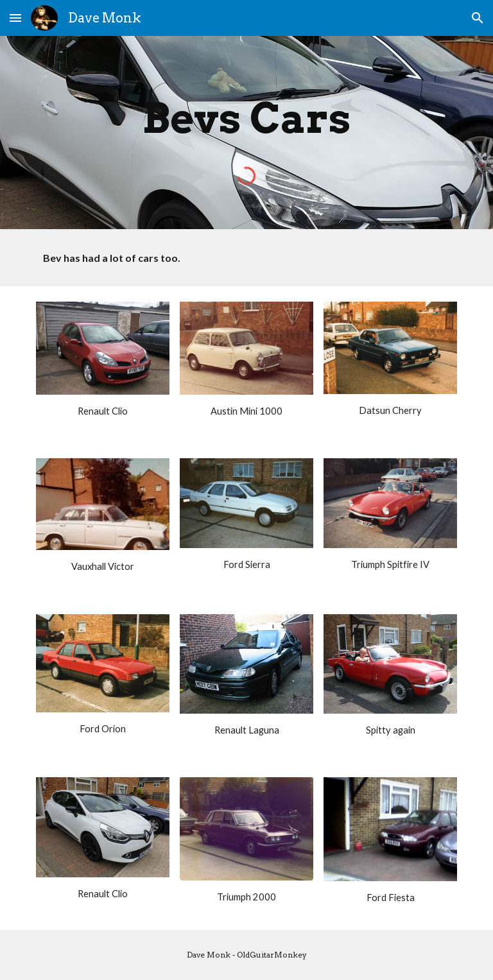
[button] (15, 18)
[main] (246, 116)
